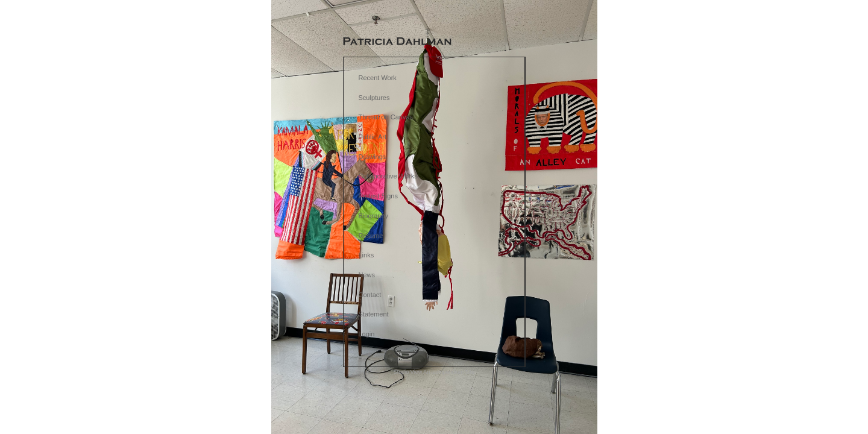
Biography (374, 216)
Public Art (373, 137)
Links (366, 255)
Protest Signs (378, 196)
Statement (374, 314)
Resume (371, 236)
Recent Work (378, 78)
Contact (370, 295)
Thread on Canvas (386, 117)
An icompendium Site (449, 372)
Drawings (373, 157)
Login (367, 334)
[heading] (397, 42)
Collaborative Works (388, 176)
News (367, 275)
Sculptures (374, 98)
